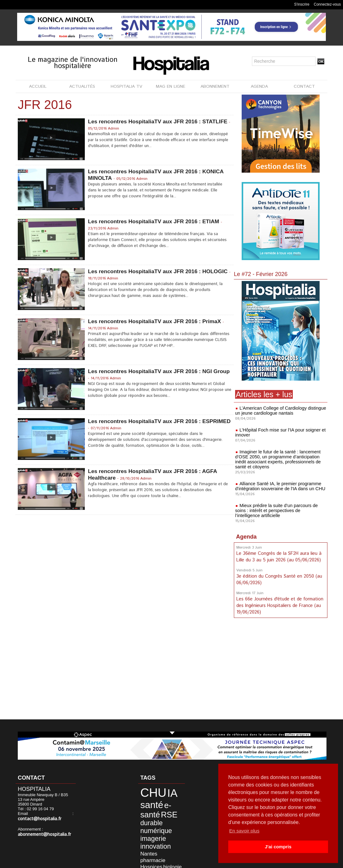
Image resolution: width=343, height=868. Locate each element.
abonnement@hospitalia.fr (42, 829)
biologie (146, 838)
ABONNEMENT (215, 86)
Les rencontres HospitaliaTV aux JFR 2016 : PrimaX (157, 321)
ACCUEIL (38, 86)
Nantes (170, 828)
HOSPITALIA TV (126, 86)
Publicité (185, 861)
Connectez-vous (327, 4)
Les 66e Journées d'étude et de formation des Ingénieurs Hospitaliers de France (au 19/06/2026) (279, 604)
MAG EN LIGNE (171, 86)
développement (162, 843)
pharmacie (148, 833)
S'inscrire (302, 4)
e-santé (168, 801)
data (143, 843)
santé (147, 801)
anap (152, 847)
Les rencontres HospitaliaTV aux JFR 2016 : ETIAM (156, 221)
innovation (150, 828)
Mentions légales (152, 861)
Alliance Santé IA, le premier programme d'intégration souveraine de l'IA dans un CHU (278, 486)
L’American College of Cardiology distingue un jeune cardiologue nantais (279, 411)
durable (161, 809)
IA (164, 792)
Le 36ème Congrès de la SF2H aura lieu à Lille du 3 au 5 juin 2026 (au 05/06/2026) (279, 556)
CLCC (170, 838)
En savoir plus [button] (245, 831)
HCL (143, 847)
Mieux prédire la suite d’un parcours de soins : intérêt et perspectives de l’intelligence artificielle (281, 510)
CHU (149, 791)
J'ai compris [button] (278, 847)
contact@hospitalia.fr (51, 814)
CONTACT (304, 86)
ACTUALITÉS (82, 86)
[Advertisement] (281, 669)
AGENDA (259, 86)
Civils (159, 838)
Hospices (167, 833)
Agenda (246, 537)
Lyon (162, 847)
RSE (145, 808)
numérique (151, 815)
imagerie (148, 821)
